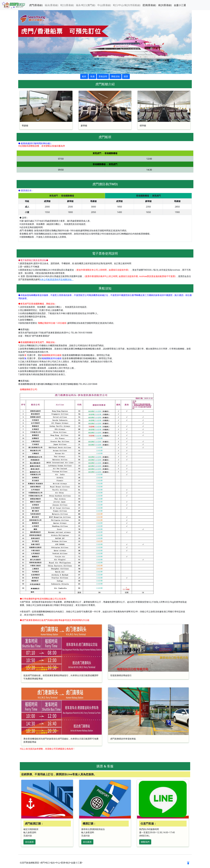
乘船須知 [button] (115, 76)
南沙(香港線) (165, 5)
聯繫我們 (145, 842)
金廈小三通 (180, 5)
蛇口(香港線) (67, 5)
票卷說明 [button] (103, 76)
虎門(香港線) (36, 5)
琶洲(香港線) (149, 5)
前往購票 (29, 842)
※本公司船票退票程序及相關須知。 (57, 279)
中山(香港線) (104, 5)
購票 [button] (126, 76)
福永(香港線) (51, 5)
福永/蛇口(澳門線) (86, 5)
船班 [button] (84, 76)
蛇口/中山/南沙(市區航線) (127, 5)
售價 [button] (92, 76)
